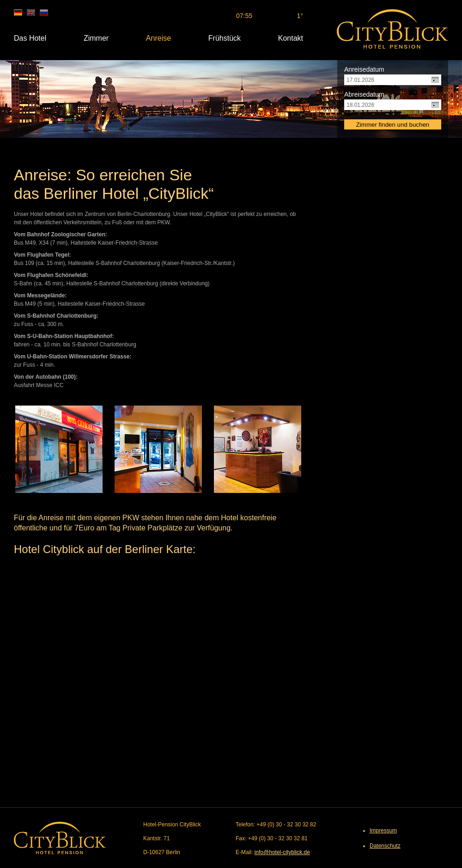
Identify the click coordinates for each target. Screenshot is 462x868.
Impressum (383, 831)
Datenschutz (385, 846)
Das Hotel (30, 38)
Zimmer (96, 38)
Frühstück (225, 38)
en (31, 12)
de (18, 12)
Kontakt (291, 38)
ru (44, 12)
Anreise (158, 38)
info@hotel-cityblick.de (282, 852)
